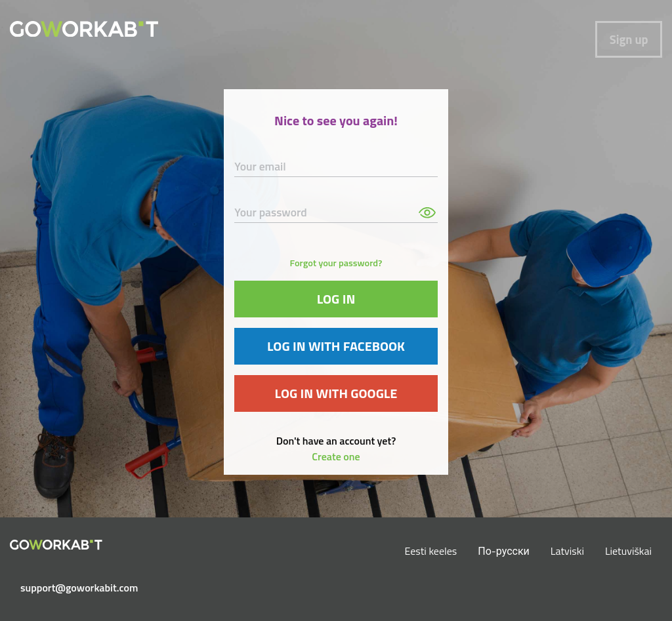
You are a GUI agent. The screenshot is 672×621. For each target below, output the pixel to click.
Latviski (567, 551)
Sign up (629, 39)
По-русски (504, 551)
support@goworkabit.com (61, 588)
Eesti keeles (431, 551)
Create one (336, 456)
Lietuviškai (628, 551)
